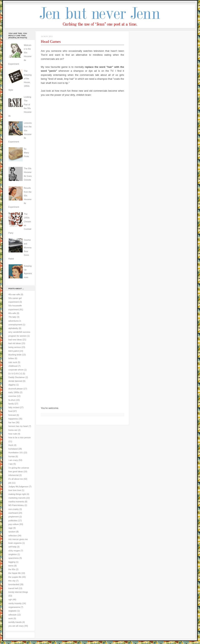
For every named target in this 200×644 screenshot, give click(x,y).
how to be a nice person (20, 437)
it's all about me (16, 479)
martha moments (16, 502)
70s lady (12, 317)
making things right (17, 494)
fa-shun (12, 400)
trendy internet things (18, 592)
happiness (13, 419)
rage (10, 528)
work (11, 618)
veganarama (14, 607)
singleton (13, 554)
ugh (10, 599)
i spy (11, 464)
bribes (11, 358)
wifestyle (12, 615)
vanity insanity (15, 603)
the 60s (12, 569)
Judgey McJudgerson (18, 487)
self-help (12, 547)
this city (12, 581)
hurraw (12, 456)
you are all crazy (16, 626)
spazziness (14, 558)
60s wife (12, 313)
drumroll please (16, 389)
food (10, 411)
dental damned (15, 381)
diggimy (12, 385)
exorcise (12, 396)
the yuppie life (15, 577)
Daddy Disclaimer (17, 377)
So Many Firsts (26, 153)
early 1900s (14, 392)
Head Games (51, 41)
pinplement (13, 517)
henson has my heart (18, 426)
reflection (13, 536)
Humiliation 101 (16, 453)
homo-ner (13, 430)
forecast (12, 415)
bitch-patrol (14, 351)
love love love (15, 490)
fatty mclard (14, 407)
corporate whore (16, 370)
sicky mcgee (14, 551)
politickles (13, 521)
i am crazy (13, 460)
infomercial (13, 475)
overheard (13, 513)
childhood (13, 366)
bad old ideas (15, 343)
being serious (15, 347)
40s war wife (14, 294)
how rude (13, 434)
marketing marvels (17, 498)
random (12, 532)
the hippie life (15, 573)
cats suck (13, 362)
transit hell (13, 588)
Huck (11, 445)
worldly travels (15, 622)
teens (11, 566)
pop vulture (14, 524)
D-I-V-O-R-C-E (15, 374)
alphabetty (13, 328)
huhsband (13, 449)
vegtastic (12, 611)
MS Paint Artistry (16, 505)
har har (12, 422)
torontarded (14, 584)
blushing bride (15, 355)
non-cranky (14, 509)
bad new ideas (15, 340)
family (11, 404)
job (10, 483)
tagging (12, 562)
